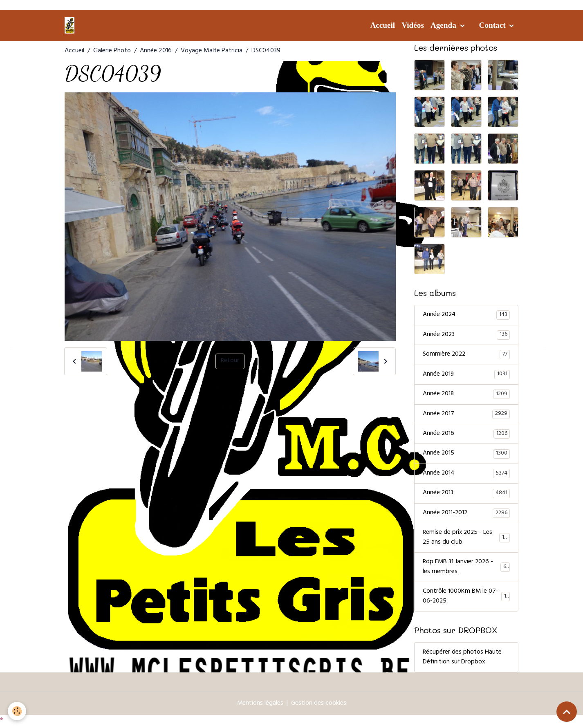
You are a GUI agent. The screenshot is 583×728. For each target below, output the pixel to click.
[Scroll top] (567, 712)
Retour (230, 361)
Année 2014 (466, 475)
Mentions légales (260, 707)
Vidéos (413, 25)
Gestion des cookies (319, 707)
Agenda (444, 25)
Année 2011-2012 (466, 515)
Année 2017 (466, 415)
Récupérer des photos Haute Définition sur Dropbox (462, 661)
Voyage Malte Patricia (212, 51)
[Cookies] (17, 711)
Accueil (382, 25)
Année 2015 (466, 455)
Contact (493, 25)
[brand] (71, 25)
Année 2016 (156, 51)
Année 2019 (466, 375)
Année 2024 (466, 315)
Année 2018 (466, 395)
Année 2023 (466, 335)
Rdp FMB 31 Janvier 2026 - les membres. (466, 570)
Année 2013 (466, 495)
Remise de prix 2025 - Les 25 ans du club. (466, 540)
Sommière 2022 (466, 355)
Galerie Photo (112, 51)
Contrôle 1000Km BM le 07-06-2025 (466, 600)
